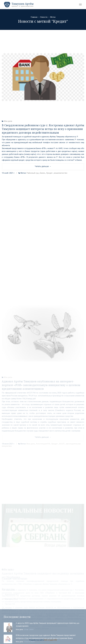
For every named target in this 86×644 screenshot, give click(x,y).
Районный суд (33, 173)
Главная (34, 17)
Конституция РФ (43, 484)
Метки (53, 17)
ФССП (62, 484)
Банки (42, 173)
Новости (44, 17)
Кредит (49, 173)
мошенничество (61, 173)
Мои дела (8, 121)
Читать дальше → (43, 166)
